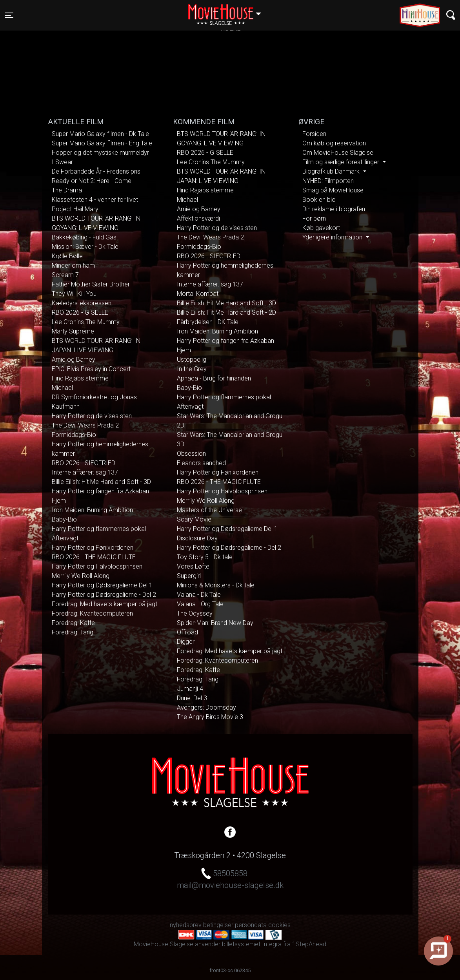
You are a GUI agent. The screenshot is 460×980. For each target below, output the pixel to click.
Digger (186, 642)
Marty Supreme (73, 331)
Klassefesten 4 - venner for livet (95, 200)
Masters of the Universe (209, 510)
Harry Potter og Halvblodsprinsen (97, 566)
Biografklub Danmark (332, 171)
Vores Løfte (193, 566)
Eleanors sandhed (201, 463)
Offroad (187, 632)
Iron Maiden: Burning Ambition (92, 510)
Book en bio (319, 200)
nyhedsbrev (186, 925)
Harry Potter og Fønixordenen (93, 548)
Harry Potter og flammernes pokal (99, 529)
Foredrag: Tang (73, 632)
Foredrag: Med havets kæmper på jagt (105, 604)
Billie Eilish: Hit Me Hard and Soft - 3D (101, 482)
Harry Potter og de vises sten (92, 416)
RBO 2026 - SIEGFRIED (84, 463)
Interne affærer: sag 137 (85, 472)
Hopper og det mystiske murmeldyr (100, 153)
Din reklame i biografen (334, 209)
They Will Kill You (74, 294)
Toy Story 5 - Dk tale (205, 557)
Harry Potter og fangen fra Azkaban (100, 491)
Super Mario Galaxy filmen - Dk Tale (100, 134)
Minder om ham (73, 265)
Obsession (191, 454)
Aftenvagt (65, 538)
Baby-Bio (64, 519)
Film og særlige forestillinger (342, 162)
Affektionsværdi (198, 218)
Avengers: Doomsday (206, 707)
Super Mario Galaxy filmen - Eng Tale (102, 143)
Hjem (59, 501)
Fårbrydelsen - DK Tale (208, 322)
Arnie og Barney (74, 360)
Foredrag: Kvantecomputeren (92, 613)
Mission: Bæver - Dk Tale (85, 247)
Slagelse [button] (228, 11)
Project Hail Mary (75, 209)
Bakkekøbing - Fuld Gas (84, 237)
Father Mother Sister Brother (91, 284)
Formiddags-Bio (74, 435)
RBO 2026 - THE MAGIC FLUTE (94, 557)
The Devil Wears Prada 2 (85, 425)
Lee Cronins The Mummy (86, 322)
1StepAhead (309, 944)
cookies (279, 925)
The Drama (67, 190)
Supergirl (189, 576)
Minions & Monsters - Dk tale (216, 585)
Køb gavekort (321, 228)
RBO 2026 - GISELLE (80, 312)
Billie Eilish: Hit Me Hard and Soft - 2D (226, 312)
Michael (62, 388)
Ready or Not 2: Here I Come (92, 181)
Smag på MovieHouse (333, 190)
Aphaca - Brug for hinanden (214, 378)
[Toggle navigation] (9, 15)
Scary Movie (194, 519)
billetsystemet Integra (252, 944)
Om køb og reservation (334, 143)
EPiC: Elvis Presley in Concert (91, 369)
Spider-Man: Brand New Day (215, 623)
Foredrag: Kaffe (73, 623)
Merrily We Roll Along (81, 576)
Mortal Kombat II (200, 294)
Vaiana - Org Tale (200, 604)
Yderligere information (333, 237)
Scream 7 (65, 275)
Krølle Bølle (67, 256)
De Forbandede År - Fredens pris (96, 171)
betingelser (218, 925)
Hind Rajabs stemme (80, 378)
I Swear (62, 162)
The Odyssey (195, 613)
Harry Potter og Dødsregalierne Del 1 (102, 585)
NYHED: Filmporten (328, 181)
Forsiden (314, 134)
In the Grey (192, 369)
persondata (251, 925)
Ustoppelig (192, 360)
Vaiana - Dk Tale (199, 595)
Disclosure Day (197, 538)
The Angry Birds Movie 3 (210, 717)
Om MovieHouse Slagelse (338, 153)
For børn (314, 218)
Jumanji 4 (190, 689)
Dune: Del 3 (192, 698)
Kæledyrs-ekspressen (82, 303)
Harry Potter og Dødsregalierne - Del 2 (104, 595)
